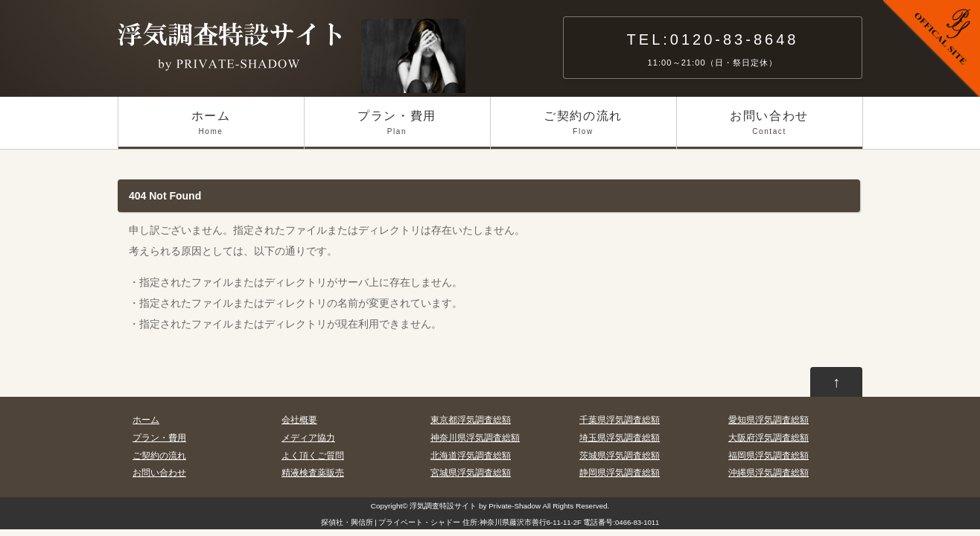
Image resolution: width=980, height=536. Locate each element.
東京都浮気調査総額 (471, 420)
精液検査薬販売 (313, 473)
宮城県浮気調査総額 (471, 473)
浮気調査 (424, 506)
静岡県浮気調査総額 (620, 473)
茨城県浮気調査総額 (620, 456)
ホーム (211, 129)
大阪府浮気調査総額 (769, 438)
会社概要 (299, 420)
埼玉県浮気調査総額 (620, 438)
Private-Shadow (515, 506)
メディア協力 (308, 438)
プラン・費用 (397, 129)
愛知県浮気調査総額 (769, 420)
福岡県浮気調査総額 (769, 456)
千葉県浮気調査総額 (620, 420)
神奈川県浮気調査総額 (475, 438)
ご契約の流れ (583, 129)
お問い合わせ (770, 129)
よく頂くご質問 (313, 456)
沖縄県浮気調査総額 (769, 473)
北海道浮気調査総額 (471, 456)
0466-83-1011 (637, 522)
